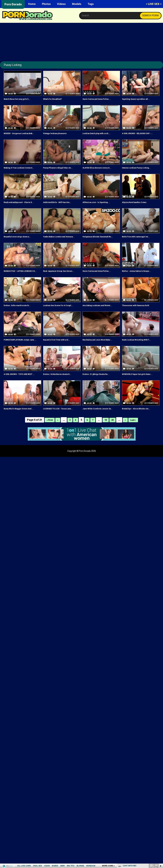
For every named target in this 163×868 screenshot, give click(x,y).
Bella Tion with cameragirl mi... (139, 240)
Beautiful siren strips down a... (21, 240)
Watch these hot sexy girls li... (20, 99)
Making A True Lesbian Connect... (22, 171)
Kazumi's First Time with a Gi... (60, 350)
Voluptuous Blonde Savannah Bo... (99, 242)
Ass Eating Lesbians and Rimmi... (101, 315)
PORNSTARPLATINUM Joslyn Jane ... (20, 352)
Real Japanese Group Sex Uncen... (57, 279)
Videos (61, 4)
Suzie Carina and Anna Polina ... (100, 99)
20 (114, 437)
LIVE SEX (154, 4)
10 (106, 437)
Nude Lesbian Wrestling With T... (140, 350)
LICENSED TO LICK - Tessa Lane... (62, 425)
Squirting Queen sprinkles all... (139, 99)
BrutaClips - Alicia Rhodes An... (139, 425)
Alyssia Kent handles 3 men (137, 205)
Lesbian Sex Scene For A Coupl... (61, 315)
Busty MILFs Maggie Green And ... (22, 425)
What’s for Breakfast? (55, 99)
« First (47, 437)
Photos (46, 4)
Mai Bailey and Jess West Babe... (101, 350)
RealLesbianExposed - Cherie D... (22, 205)
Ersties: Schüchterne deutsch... (61, 388)
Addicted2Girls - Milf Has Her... (60, 205)
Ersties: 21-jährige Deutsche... (99, 388)
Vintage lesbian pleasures (58, 133)
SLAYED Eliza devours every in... (100, 171)
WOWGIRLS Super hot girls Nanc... (137, 389)
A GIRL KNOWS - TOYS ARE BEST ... (22, 389)
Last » (136, 437)
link (160, 822)
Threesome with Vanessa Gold (139, 315)
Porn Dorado (13, 4)
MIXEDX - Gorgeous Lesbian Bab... (19, 135)
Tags (91, 4)
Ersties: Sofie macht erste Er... (21, 315)
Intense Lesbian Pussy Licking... (140, 171)
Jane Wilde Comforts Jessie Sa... (101, 425)
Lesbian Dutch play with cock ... (100, 133)
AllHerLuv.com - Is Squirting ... (99, 205)
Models (77, 4)
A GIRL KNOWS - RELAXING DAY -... (139, 135)
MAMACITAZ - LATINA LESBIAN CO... (21, 279)
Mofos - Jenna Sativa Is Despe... (140, 278)
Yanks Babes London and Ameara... (57, 242)
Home (32, 4)
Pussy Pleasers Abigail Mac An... (61, 171)
